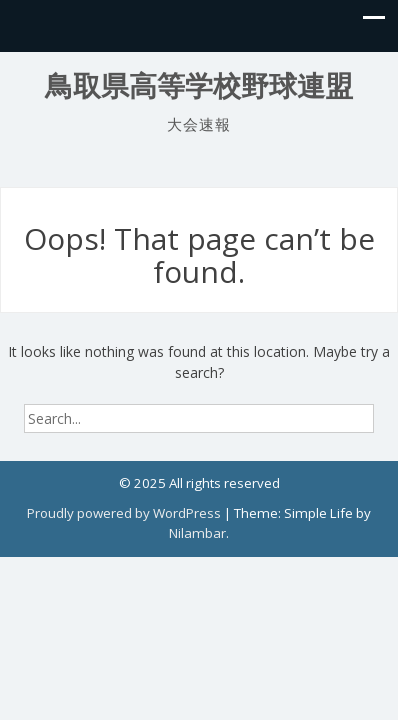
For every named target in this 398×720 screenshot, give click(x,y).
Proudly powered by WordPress (124, 513)
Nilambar (197, 533)
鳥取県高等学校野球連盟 (199, 86)
